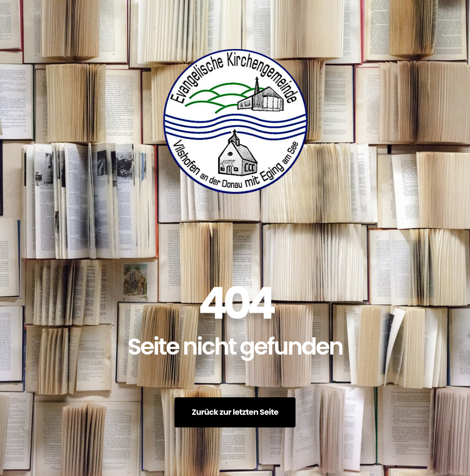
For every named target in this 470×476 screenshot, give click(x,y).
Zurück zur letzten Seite (235, 412)
